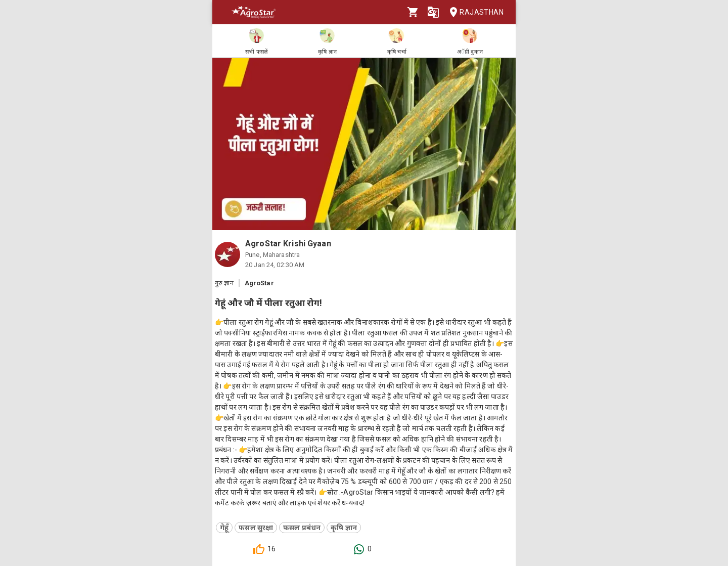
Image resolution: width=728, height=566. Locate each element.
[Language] (433, 12)
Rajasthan (473, 12)
